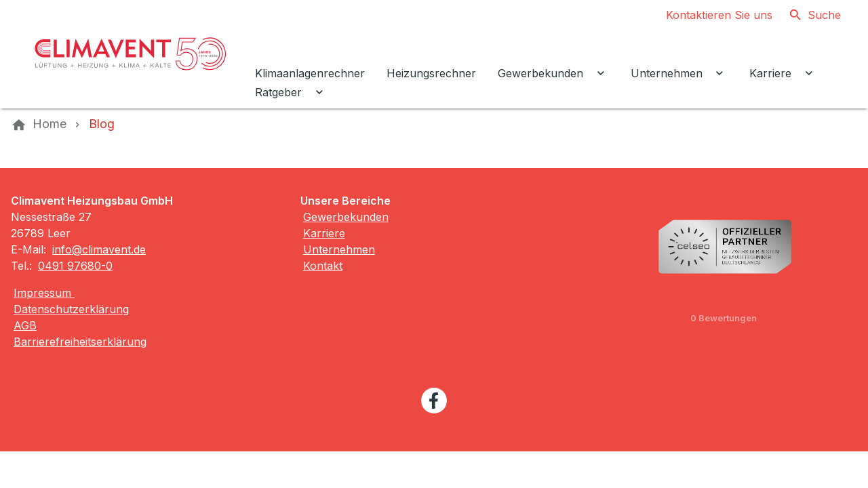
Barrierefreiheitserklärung (80, 342)
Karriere (324, 233)
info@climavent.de (99, 249)
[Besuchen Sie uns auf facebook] (434, 401)
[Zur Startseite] (130, 54)
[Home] (50, 124)
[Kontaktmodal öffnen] (708, 15)
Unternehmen (339, 249)
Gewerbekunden (346, 217)
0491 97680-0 (75, 266)
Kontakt (323, 266)
